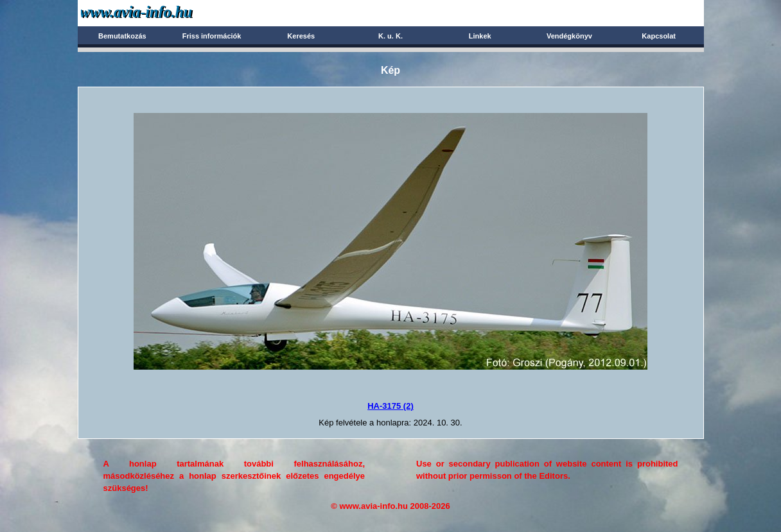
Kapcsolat (659, 36)
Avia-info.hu (159, 13)
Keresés (301, 36)
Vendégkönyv (569, 36)
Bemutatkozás (122, 36)
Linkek (480, 36)
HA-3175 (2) (390, 406)
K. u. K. (390, 36)
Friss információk (212, 36)
